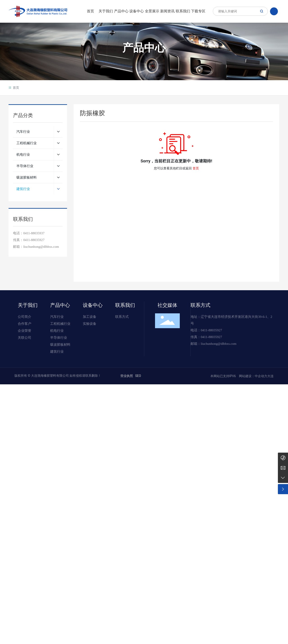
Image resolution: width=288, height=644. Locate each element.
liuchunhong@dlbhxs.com (218, 344)
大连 (270, 376)
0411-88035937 (34, 233)
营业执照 (127, 376)
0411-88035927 (34, 240)
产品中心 (144, 48)
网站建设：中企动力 (253, 376)
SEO (138, 376)
